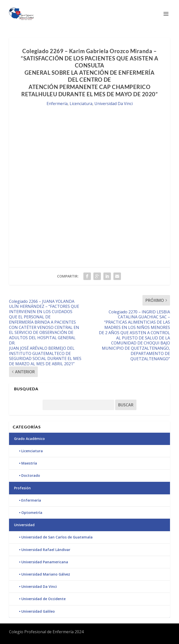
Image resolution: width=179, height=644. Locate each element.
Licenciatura (81, 104)
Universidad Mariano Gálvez (46, 574)
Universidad (24, 525)
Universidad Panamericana (45, 562)
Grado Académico (29, 439)
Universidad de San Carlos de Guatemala (57, 537)
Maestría (29, 463)
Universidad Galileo (38, 611)
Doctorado (31, 475)
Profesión (22, 488)
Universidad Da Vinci (114, 104)
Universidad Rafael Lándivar (46, 550)
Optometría (32, 513)
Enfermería (57, 104)
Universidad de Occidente (43, 599)
